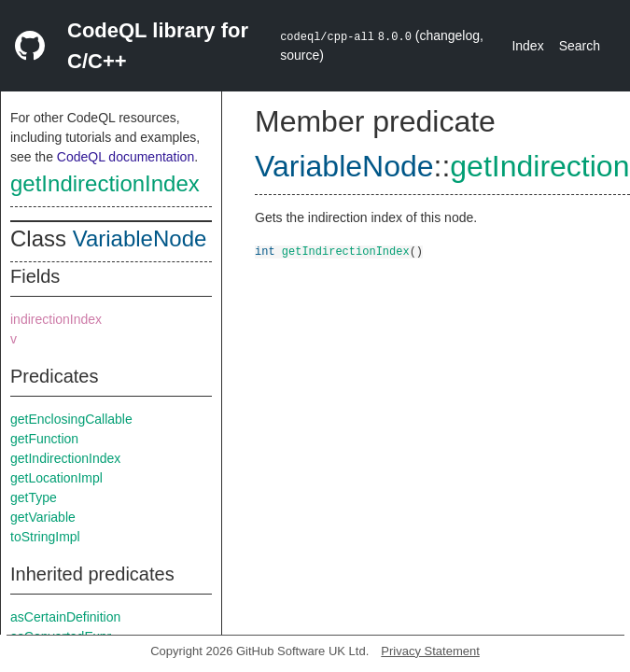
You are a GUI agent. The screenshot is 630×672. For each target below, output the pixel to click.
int (265, 251)
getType (34, 497)
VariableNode (140, 238)
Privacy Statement (430, 651)
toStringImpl (45, 537)
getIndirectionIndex (105, 183)
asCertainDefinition (65, 617)
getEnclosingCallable (71, 419)
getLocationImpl (56, 478)
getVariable (43, 517)
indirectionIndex (56, 319)
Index (527, 46)
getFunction (44, 439)
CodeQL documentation (126, 157)
